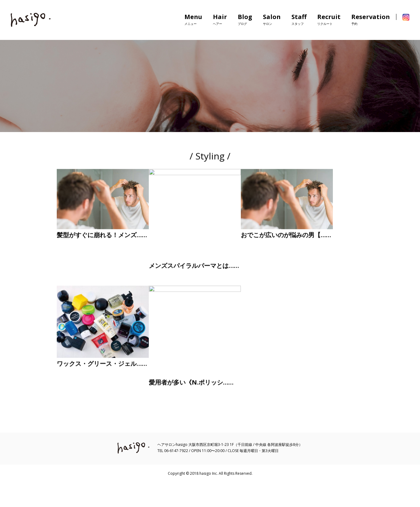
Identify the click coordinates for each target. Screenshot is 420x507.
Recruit (329, 19)
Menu (193, 19)
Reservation (371, 19)
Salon (272, 19)
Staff (299, 19)
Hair (220, 19)
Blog (245, 19)
